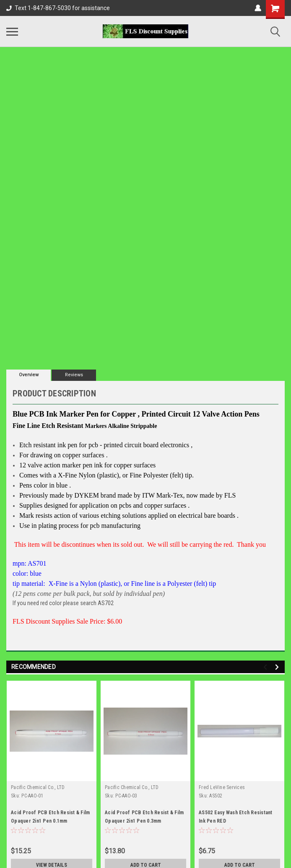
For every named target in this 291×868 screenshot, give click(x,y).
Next (278, 667)
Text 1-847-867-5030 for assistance (58, 8)
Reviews (74, 375)
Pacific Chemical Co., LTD (38, 787)
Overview (29, 375)
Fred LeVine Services (222, 787)
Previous (266, 667)
